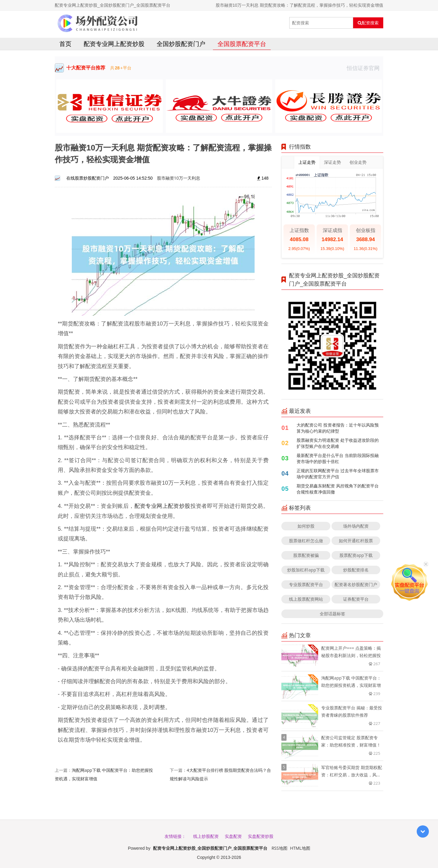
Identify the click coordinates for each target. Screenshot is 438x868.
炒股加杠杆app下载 (306, 570)
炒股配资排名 (356, 570)
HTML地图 (300, 848)
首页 (65, 44)
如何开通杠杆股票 (356, 541)
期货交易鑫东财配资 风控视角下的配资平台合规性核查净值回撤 (338, 489)
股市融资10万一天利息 (179, 178)
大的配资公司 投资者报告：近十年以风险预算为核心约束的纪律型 (338, 428)
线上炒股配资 (206, 836)
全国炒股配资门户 (181, 44)
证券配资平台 (356, 599)
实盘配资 (233, 836)
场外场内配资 (356, 526)
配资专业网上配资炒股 (114, 44)
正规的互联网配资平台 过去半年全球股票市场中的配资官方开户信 (338, 474)
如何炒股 (306, 526)
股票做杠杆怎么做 (306, 541)
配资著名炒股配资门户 (356, 584)
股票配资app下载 (356, 555)
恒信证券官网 (365, 68)
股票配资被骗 (306, 555)
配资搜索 (368, 23)
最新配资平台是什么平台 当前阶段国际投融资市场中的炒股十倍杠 (338, 458)
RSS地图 (280, 848)
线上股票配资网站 (306, 599)
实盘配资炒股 (261, 836)
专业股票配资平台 (306, 584)
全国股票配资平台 (242, 44)
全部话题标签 (332, 614)
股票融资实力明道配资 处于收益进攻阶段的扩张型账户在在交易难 (338, 443)
